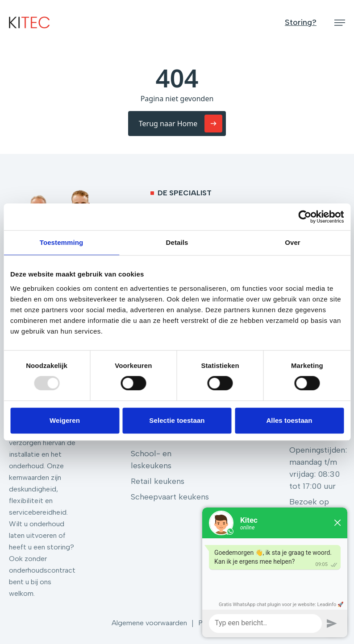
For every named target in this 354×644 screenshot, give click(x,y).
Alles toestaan (289, 420)
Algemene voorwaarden (149, 623)
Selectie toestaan (177, 420)
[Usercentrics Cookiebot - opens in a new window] (305, 217)
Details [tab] (177, 242)
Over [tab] (293, 242)
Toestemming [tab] (62, 242)
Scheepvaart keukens (170, 497)
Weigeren (65, 420)
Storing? (301, 22)
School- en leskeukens (151, 460)
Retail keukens (158, 481)
